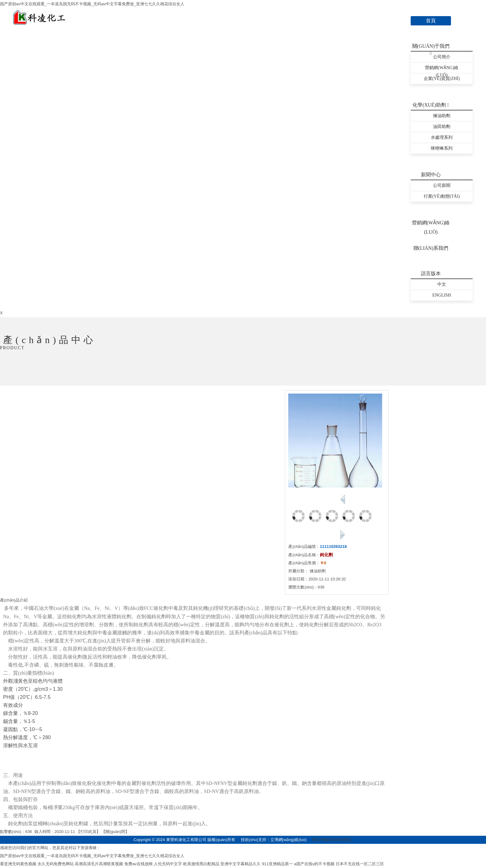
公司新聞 (442, 185)
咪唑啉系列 (442, 148)
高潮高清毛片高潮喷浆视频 (99, 864)
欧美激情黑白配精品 (201, 864)
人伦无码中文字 (168, 864)
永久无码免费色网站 (56, 864)
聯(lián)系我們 (431, 248)
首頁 (431, 21)
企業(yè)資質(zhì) (442, 79)
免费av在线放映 (139, 864)
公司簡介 (442, 57)
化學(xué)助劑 (431, 105)
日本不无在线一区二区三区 (360, 864)
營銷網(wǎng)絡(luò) (442, 69)
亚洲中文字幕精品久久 (241, 864)
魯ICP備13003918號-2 (332, 840)
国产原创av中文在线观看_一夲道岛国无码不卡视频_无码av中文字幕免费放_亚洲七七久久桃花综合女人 (92, 4)
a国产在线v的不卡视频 (314, 864)
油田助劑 (442, 127)
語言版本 (431, 273)
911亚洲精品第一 (277, 864)
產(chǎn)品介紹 (14, 600)
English (442, 295)
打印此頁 (88, 832)
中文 (442, 284)
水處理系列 (442, 137)
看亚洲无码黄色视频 (18, 864)
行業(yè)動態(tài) (442, 196)
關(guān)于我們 (431, 47)
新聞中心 (431, 175)
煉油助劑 (442, 116)
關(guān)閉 (115, 832)
